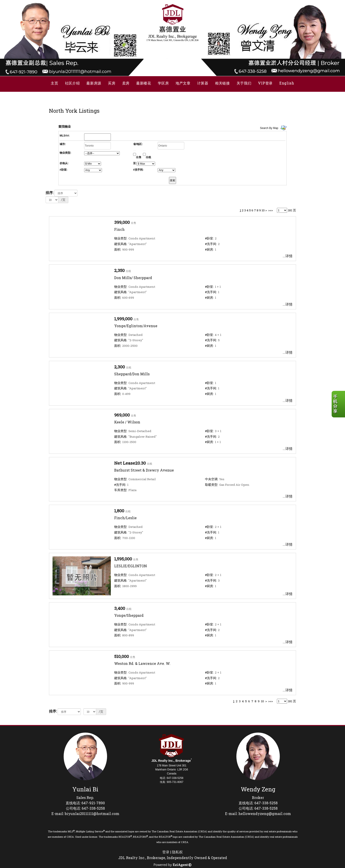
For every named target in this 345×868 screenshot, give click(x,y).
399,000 (122, 222)
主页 (54, 83)
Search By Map (269, 128)
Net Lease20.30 (130, 463)
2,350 (119, 270)
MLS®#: (65, 136)
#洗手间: (138, 170)
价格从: (64, 163)
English (287, 83)
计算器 (203, 83)
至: (135, 163)
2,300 (120, 367)
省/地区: (138, 144)
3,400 (120, 608)
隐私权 (177, 852)
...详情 (288, 256)
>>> (271, 210)
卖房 (126, 83)
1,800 (119, 511)
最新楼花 (144, 83)
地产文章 (183, 83)
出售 (139, 157)
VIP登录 (265, 83)
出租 (148, 157)
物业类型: (65, 153)
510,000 (122, 656)
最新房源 (94, 83)
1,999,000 (123, 319)
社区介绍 (72, 83)
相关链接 (222, 83)
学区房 (163, 83)
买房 (112, 83)
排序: (50, 193)
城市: (63, 144)
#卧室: (64, 170)
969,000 (122, 415)
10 (263, 210)
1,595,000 (123, 559)
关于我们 (244, 83)
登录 (166, 852)
